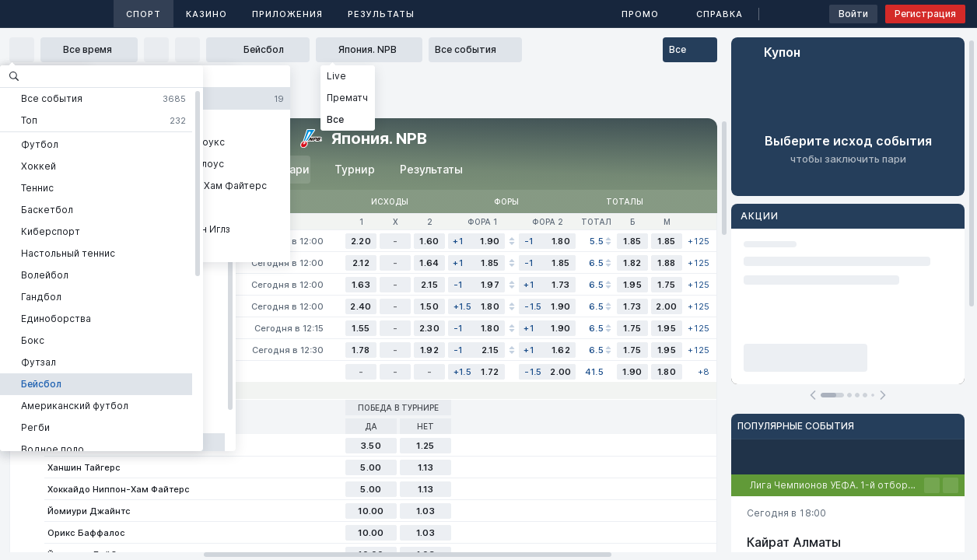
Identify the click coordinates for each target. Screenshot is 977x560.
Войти (853, 14)
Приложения (287, 14)
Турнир (355, 169)
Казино (207, 14)
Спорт (144, 14)
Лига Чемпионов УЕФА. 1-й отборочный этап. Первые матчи (837, 485)
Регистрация (925, 14)
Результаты (381, 14)
